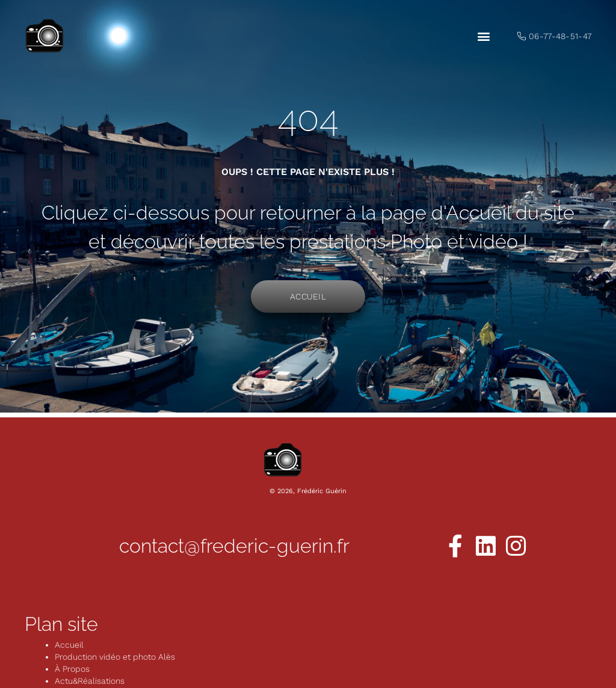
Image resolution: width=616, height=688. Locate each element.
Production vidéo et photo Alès (115, 657)
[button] (483, 36)
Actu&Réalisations (90, 681)
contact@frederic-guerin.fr (234, 546)
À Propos (72, 669)
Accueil (69, 645)
